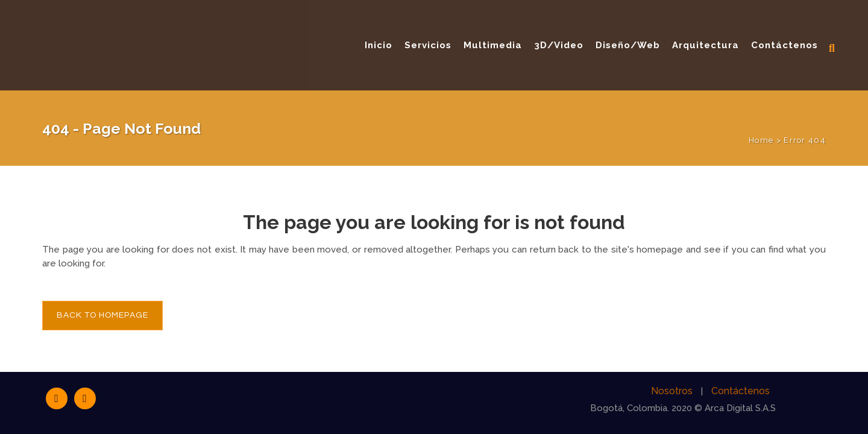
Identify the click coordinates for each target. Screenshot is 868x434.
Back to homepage (102, 315)
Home (761, 140)
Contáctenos (741, 391)
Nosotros (672, 391)
